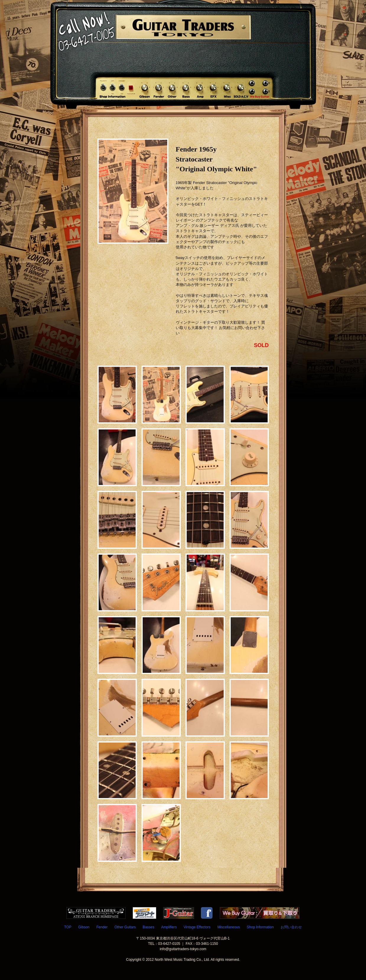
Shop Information (260, 927)
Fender (102, 927)
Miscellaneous (229, 927)
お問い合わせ (291, 927)
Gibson (84, 927)
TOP (68, 927)
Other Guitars (125, 927)
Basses (148, 927)
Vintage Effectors (197, 927)
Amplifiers (169, 927)
